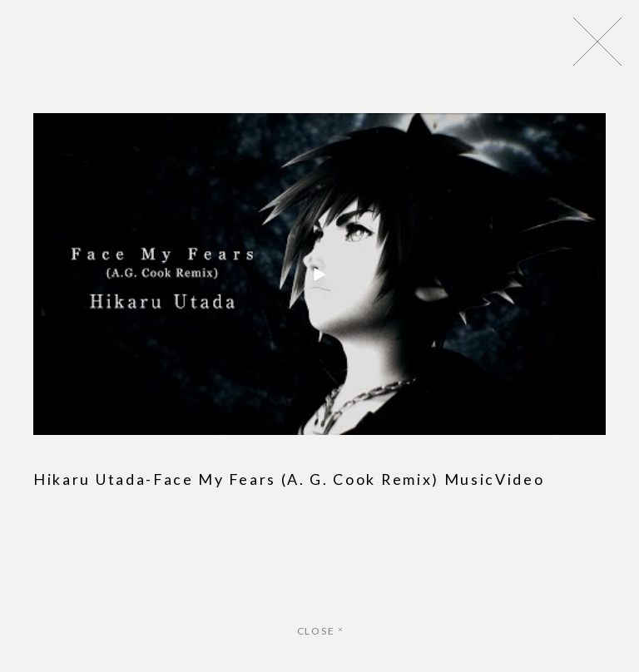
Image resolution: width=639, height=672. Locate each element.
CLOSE (320, 631)
